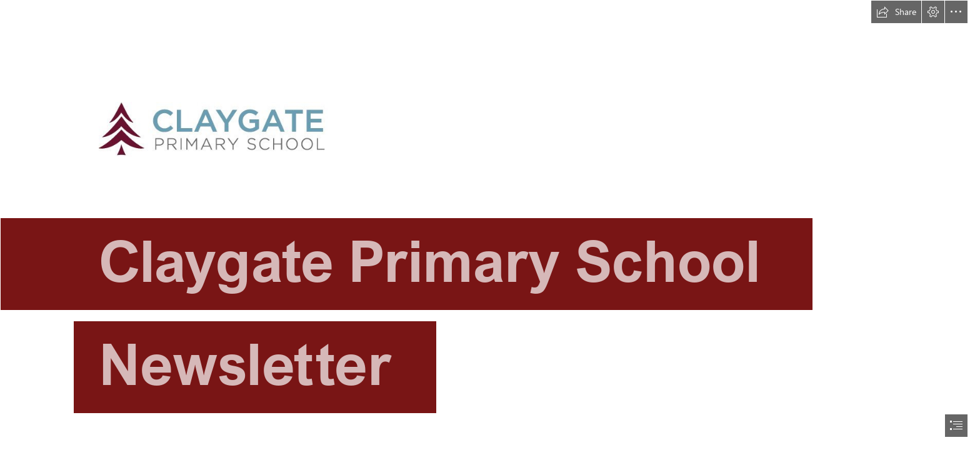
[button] (896, 12)
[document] (490, 225)
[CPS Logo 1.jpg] (490, 218)
